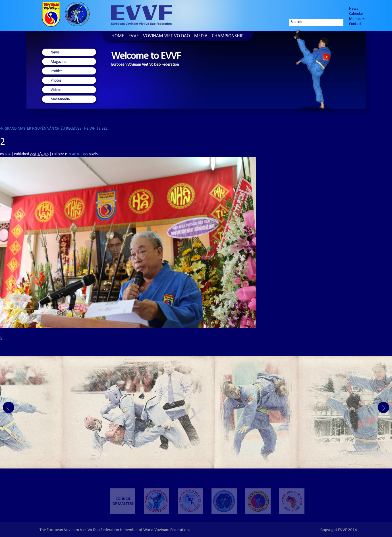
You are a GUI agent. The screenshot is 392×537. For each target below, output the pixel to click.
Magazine (59, 62)
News (353, 9)
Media (201, 36)
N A (8, 154)
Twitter (320, 11)
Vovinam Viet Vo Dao (166, 36)
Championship (228, 36)
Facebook (308, 11)
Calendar (356, 14)
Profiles (56, 71)
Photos (56, 81)
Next (383, 407)
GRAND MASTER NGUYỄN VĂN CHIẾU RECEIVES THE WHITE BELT (55, 129)
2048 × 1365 (78, 154)
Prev (9, 407)
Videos (56, 90)
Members (357, 19)
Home (118, 36)
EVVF (134, 36)
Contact (355, 24)
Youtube (336, 11)
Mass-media (60, 99)
